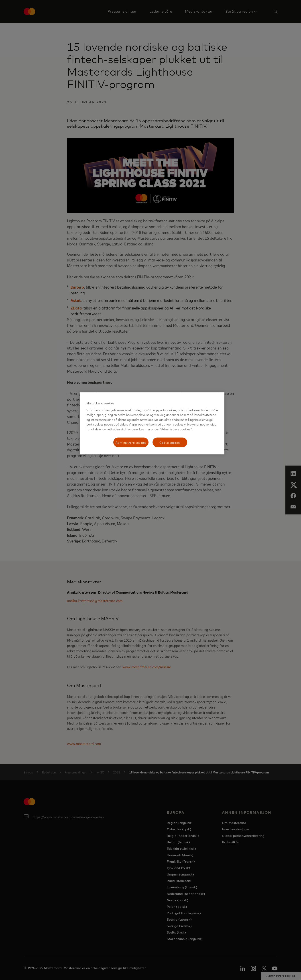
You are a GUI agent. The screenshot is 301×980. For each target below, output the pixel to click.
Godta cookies (170, 442)
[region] (152, 423)
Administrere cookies (131, 442)
